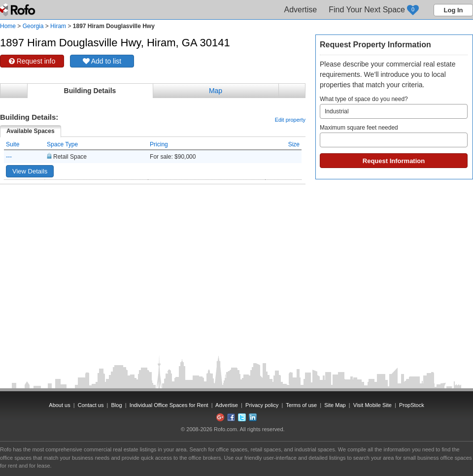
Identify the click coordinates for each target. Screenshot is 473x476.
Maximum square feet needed (394, 136)
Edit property (290, 120)
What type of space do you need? (394, 107)
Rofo (18, 10)
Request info (32, 61)
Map (216, 91)
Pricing (159, 144)
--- (9, 157)
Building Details (90, 91)
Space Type (62, 144)
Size (294, 144)
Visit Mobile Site (372, 405)
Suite (13, 144)
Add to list (102, 61)
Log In (454, 10)
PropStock (412, 405)
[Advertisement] (153, 209)
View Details (30, 171)
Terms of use (301, 405)
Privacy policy (262, 405)
